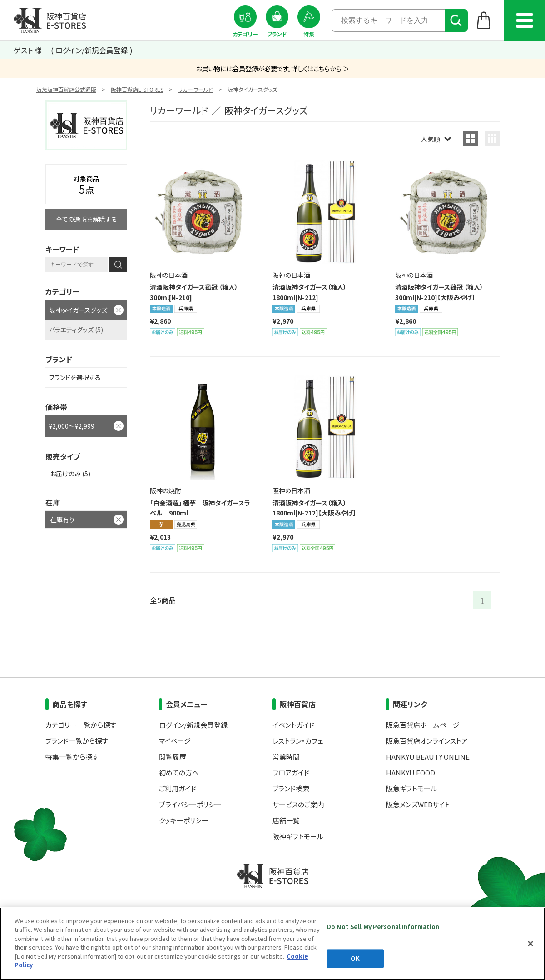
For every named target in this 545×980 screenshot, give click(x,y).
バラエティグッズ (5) (76, 330)
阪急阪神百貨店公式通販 (66, 89)
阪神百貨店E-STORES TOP (50, 20)
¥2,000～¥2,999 (72, 426)
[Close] (530, 944)
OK (355, 958)
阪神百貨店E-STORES (137, 89)
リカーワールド (196, 89)
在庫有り (62, 520)
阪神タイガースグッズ (78, 310)
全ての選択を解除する (87, 219)
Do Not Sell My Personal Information (383, 927)
